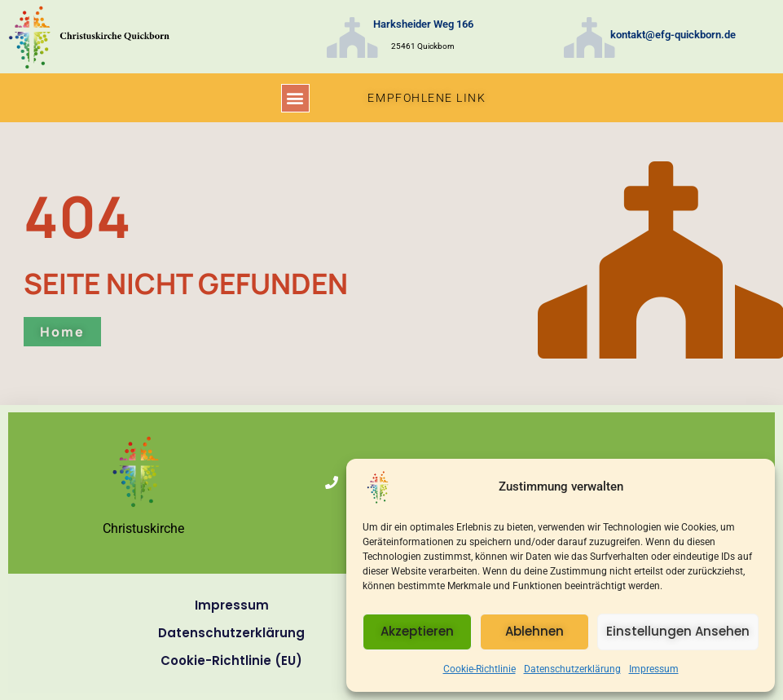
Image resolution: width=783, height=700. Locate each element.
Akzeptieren (417, 631)
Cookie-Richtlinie (479, 669)
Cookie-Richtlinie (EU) (231, 661)
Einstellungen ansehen (678, 631)
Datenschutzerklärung (572, 669)
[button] (295, 98)
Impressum (654, 669)
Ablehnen (534, 631)
